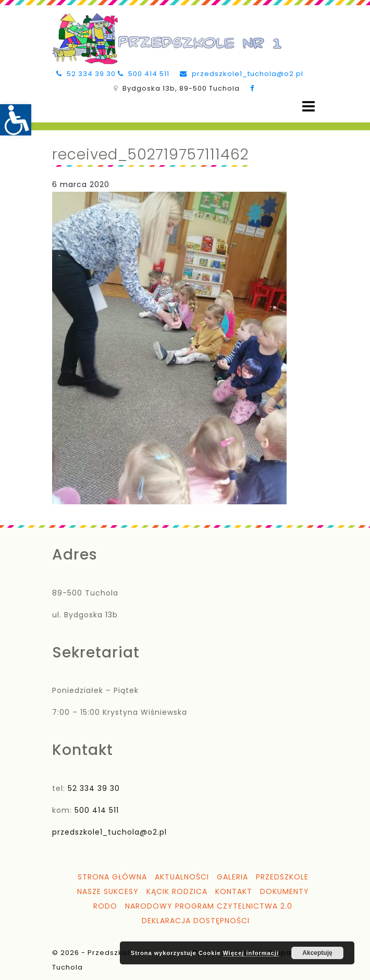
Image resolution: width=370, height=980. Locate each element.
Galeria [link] (232, 877)
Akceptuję (317, 953)
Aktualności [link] (182, 877)
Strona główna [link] (112, 877)
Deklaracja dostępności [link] (196, 921)
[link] (16, 120)
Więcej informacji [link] (251, 953)
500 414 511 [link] (144, 74)
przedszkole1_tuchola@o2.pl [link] (242, 74)
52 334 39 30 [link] (86, 74)
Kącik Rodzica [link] (177, 891)
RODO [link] (105, 906)
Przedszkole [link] (282, 877)
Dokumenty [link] (285, 891)
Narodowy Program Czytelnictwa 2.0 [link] (209, 906)
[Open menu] (309, 107)
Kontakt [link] (234, 891)
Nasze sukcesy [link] (108, 891)
